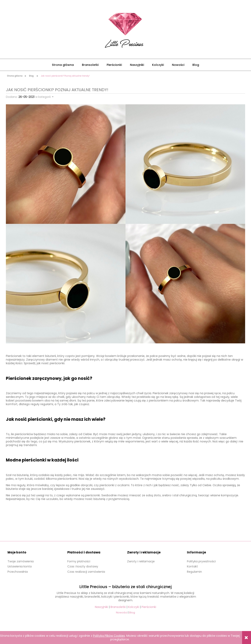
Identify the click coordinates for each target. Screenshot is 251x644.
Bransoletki (118, 607)
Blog (132, 612)
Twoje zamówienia (21, 561)
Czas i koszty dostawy (83, 566)
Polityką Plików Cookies (109, 636)
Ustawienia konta (20, 566)
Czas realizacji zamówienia (86, 572)
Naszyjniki (101, 607)
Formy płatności (79, 561)
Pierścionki (149, 607)
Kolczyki (134, 607)
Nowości (122, 612)
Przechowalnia (18, 572)
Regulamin (194, 572)
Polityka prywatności (201, 561)
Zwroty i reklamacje (141, 561)
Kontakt (192, 566)
